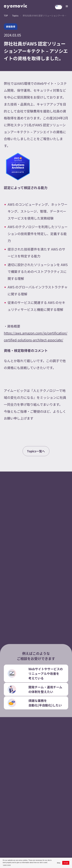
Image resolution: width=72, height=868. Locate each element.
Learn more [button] (7, 865)
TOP (6, 16)
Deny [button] (59, 863)
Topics (15, 16)
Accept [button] (66, 863)
